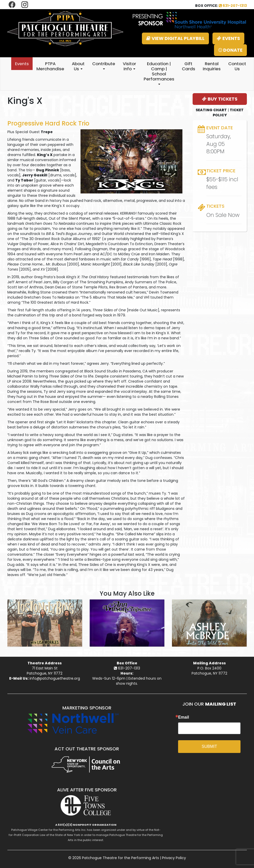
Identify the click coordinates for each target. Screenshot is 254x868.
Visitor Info (129, 66)
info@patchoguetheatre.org (55, 678)
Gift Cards (189, 66)
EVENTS (228, 38)
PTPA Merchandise (50, 66)
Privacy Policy (174, 858)
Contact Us (237, 66)
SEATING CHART (211, 110)
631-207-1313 (233, 6)
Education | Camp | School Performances (159, 73)
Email (184, 717)
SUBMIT (209, 746)
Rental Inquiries (212, 66)
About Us (78, 66)
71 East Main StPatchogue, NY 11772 (45, 671)
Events (22, 64)
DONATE (230, 50)
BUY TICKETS (220, 99)
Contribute (104, 65)
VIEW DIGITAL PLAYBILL (175, 38)
